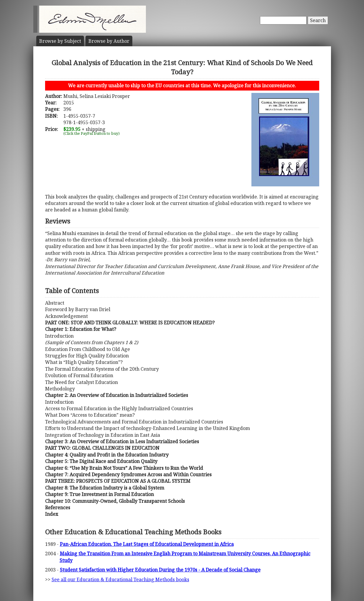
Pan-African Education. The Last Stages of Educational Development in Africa (147, 544)
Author (109, 41)
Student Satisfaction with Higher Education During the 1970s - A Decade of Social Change (160, 570)
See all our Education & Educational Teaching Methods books (120, 579)
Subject (60, 41)
